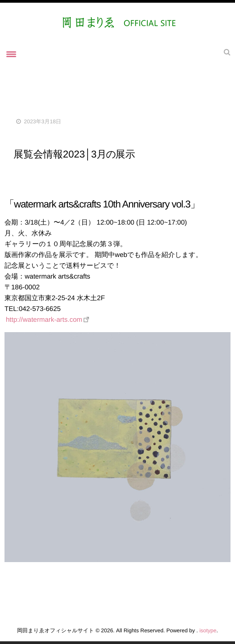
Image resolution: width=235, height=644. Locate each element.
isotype (208, 630)
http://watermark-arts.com (44, 320)
